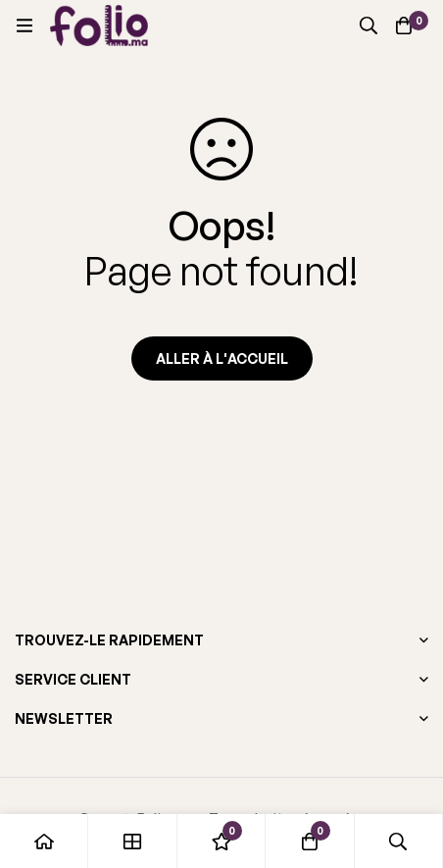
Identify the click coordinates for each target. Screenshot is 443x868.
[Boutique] (132, 841)
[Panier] (404, 26)
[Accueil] (44, 841)
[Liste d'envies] (221, 841)
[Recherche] (369, 26)
